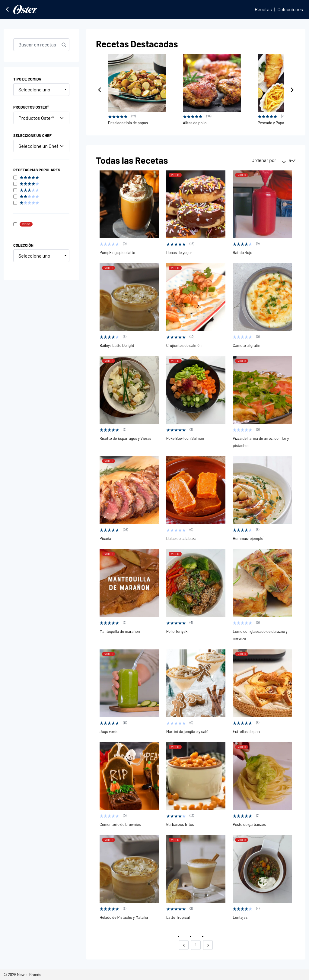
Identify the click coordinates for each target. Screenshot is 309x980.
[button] (184, 945)
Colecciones (290, 9)
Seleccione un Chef (41, 146)
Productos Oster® (41, 118)
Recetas (263, 9)
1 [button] (196, 945)
